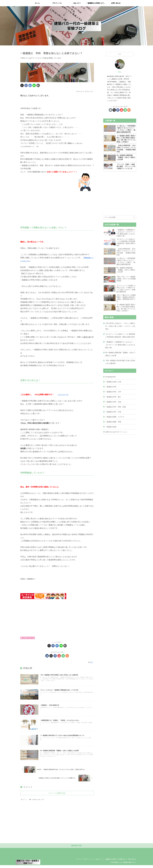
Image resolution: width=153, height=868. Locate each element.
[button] (38, 85)
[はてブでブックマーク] (30, 85)
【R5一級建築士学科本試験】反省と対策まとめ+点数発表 (120, 362)
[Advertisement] (57, 206)
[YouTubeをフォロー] (59, 656)
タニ (120, 72)
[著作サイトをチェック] (47, 656)
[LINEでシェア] (34, 85)
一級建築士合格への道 (28, 638)
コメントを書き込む (57, 795)
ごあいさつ (98, 862)
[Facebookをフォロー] (55, 656)
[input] (120, 217)
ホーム (79, 862)
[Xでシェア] (22, 85)
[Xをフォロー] (51, 656)
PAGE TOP (76, 848)
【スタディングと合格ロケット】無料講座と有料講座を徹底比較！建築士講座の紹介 (120, 335)
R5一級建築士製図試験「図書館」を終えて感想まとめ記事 (120, 354)
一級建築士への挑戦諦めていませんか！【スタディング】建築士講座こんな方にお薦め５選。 (120, 345)
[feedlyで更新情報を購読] (63, 656)
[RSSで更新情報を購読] (67, 656)
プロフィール (88, 862)
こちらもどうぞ (64, 395)
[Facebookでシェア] (26, 85)
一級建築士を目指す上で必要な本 (115, 862)
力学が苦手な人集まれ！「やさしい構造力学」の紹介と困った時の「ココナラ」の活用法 (120, 326)
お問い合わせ (132, 862)
